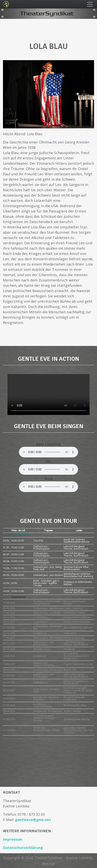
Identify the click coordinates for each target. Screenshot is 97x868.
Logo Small (6, 4)
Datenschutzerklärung (23, 848)
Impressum (13, 839)
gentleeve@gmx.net (33, 820)
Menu (90, 4)
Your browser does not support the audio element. (48, 452)
